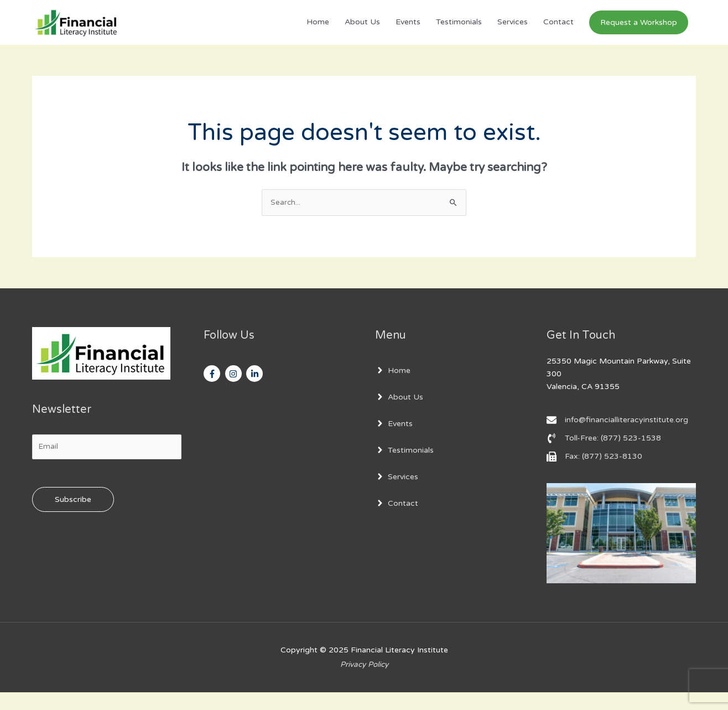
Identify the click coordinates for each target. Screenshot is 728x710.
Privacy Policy (364, 682)
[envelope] (617, 437)
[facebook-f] (213, 391)
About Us (362, 31)
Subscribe (73, 518)
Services (513, 31)
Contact (558, 31)
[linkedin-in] (256, 391)
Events (408, 31)
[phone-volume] (604, 455)
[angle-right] (393, 388)
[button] (639, 31)
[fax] (594, 474)
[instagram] (235, 391)
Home (318, 31)
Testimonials (459, 31)
